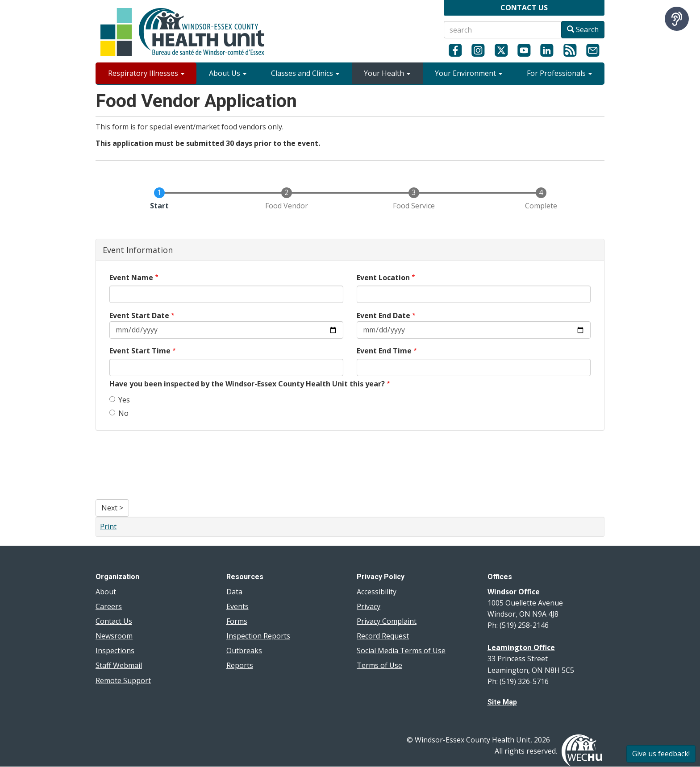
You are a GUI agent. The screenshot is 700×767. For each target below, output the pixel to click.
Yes (120, 400)
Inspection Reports (258, 636)
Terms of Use (379, 665)
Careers (109, 606)
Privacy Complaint (387, 621)
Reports (240, 665)
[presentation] (132, 467)
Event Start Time (140, 351)
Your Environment (469, 73)
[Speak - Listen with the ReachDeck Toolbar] (677, 19)
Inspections (115, 651)
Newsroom (114, 636)
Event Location (383, 278)
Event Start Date (139, 315)
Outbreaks (244, 651)
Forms (237, 621)
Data (234, 592)
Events (237, 606)
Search (583, 29)
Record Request (383, 636)
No (119, 413)
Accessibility (377, 592)
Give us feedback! (661, 754)
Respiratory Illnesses (146, 73)
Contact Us (114, 621)
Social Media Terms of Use (401, 651)
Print (108, 527)
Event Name (131, 278)
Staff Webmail (119, 665)
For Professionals (559, 73)
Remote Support (123, 680)
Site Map (502, 702)
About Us (228, 73)
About (106, 592)
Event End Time (384, 351)
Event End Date (383, 315)
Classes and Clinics (305, 73)
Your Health (387, 73)
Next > (112, 508)
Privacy (369, 606)
